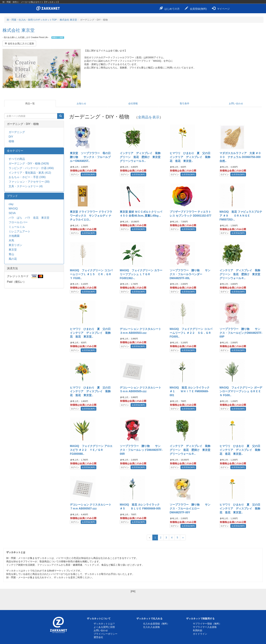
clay (11, 204)
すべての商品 (17, 159)
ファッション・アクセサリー (29, 182)
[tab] (34, 124)
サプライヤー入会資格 (205, 627)
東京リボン (15, 245)
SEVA (12, 213)
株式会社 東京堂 (68, 20)
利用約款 (198, 630)
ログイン (75, 174)
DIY (11, 137)
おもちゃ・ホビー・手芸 (27, 177)
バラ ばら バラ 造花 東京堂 (29, 218)
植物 (11, 141)
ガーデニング (17, 132)
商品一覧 (30, 103)
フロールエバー (18, 222)
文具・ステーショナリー (26, 186)
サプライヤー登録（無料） (207, 624)
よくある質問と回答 (104, 627)
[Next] (183, 537)
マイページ (221, 8)
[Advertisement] (133, 601)
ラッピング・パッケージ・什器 (31, 168)
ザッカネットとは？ (104, 624)
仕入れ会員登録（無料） (156, 624)
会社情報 (133, 103)
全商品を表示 (149, 117)
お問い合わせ (236, 103)
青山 (11, 254)
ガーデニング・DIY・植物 (29, 164)
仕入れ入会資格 (151, 627)
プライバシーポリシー (106, 634)
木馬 (11, 240)
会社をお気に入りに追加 (19, 43)
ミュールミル (17, 227)
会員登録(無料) (196, 8)
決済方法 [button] (12, 268)
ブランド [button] (12, 196)
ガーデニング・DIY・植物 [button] (23, 124)
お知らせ (81, 103)
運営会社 (98, 637)
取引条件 (185, 103)
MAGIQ (13, 209)
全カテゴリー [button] (15, 151)
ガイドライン (200, 634)
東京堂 (13, 250)
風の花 (13, 259)
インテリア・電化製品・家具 (30, 173)
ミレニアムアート (20, 231)
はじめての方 (169, 8)
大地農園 (14, 236)
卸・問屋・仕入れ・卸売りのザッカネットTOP (32, 20)
